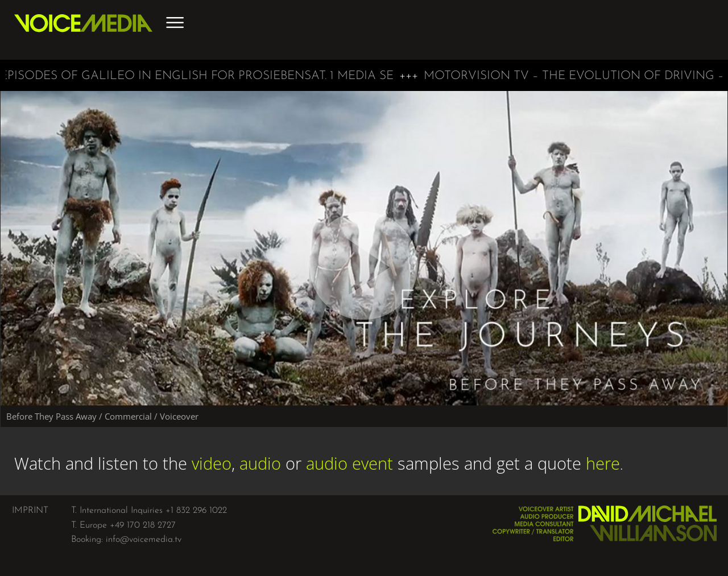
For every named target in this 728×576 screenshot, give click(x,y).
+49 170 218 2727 (143, 525)
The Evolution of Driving (631, 76)
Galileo (111, 76)
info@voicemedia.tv (144, 540)
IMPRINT (30, 511)
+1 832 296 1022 (196, 511)
